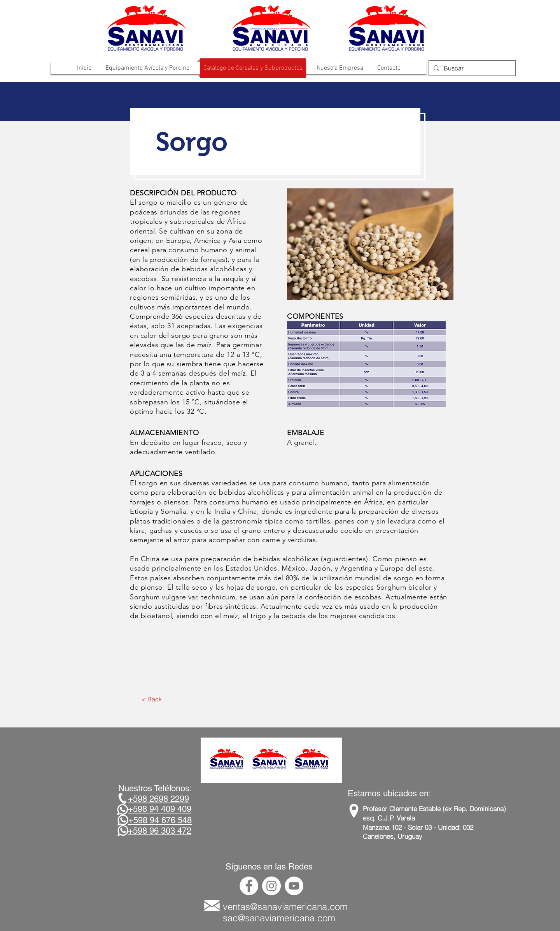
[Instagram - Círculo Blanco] (271, 886)
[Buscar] (471, 68)
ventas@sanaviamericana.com (285, 907)
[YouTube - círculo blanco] (294, 886)
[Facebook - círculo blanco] (249, 886)
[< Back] (151, 699)
